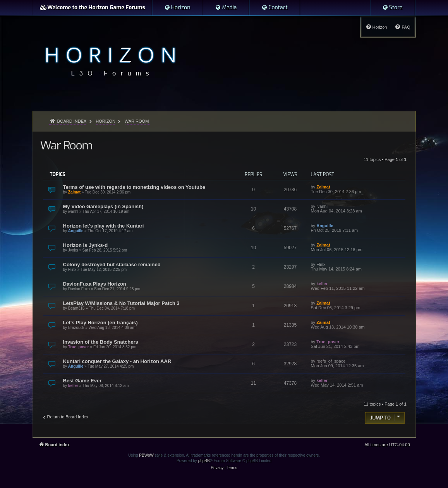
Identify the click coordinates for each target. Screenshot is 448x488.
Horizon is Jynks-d (86, 245)
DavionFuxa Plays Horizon (95, 284)
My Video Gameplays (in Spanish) (103, 206)
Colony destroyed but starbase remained (112, 265)
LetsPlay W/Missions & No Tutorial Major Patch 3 (121, 303)
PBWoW (146, 455)
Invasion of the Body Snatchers (101, 342)
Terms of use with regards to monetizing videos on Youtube (134, 187)
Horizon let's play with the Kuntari (104, 226)
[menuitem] (177, 8)
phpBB (204, 461)
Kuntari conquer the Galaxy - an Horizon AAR (117, 361)
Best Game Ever (82, 381)
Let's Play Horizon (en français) (100, 323)
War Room (66, 146)
